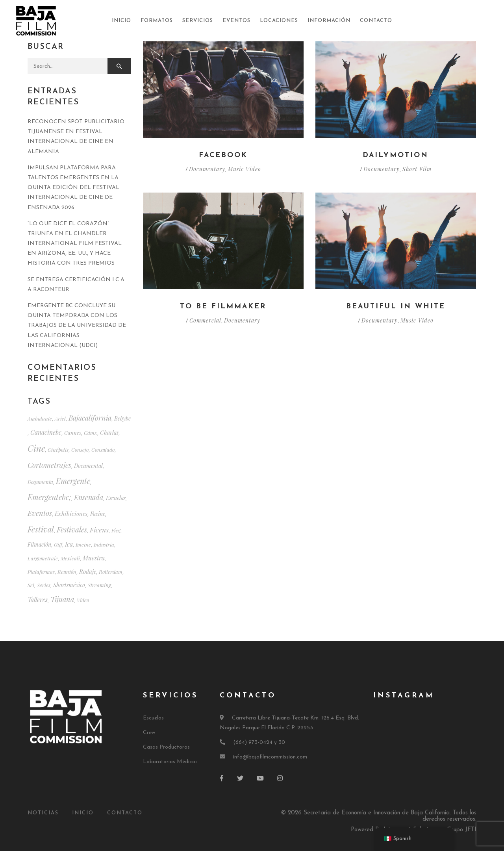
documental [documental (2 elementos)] (88, 466)
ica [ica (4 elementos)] (69, 544)
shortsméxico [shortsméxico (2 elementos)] (69, 585)
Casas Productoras (166, 747)
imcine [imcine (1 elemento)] (83, 544)
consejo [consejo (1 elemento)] (80, 450)
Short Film (417, 169)
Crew (149, 733)
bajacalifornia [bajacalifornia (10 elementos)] (90, 418)
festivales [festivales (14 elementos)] (72, 529)
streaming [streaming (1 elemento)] (99, 585)
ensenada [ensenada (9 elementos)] (89, 497)
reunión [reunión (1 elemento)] (67, 572)
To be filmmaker (223, 307)
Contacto (376, 21)
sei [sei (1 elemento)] (31, 585)
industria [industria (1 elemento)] (104, 544)
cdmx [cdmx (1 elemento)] (91, 433)
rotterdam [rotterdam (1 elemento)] (111, 572)
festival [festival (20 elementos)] (41, 529)
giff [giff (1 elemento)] (58, 544)
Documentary (207, 169)
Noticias (43, 813)
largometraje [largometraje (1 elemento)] (43, 558)
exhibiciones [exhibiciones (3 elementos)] (71, 514)
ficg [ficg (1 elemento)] (116, 530)
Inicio (121, 21)
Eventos (236, 21)
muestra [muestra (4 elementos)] (94, 558)
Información (329, 21)
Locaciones (279, 21)
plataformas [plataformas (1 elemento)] (41, 572)
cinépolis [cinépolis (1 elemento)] (58, 450)
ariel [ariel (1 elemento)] (60, 418)
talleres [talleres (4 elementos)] (38, 600)
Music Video (245, 169)
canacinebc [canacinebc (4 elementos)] (46, 432)
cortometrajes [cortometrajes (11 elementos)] (49, 465)
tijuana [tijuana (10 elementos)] (62, 599)
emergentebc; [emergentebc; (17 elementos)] (49, 497)
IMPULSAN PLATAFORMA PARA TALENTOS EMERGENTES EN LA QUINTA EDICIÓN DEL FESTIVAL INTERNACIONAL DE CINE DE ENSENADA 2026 (73, 188)
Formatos (157, 21)
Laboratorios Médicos (170, 762)
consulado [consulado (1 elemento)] (103, 450)
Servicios (198, 21)
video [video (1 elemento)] (83, 600)
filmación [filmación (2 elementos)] (39, 544)
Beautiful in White (396, 307)
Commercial (205, 320)
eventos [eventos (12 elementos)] (40, 513)
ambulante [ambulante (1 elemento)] (40, 418)
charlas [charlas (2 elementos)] (109, 433)
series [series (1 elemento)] (44, 585)
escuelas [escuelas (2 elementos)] (116, 498)
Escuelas (153, 718)
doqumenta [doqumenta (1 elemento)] (40, 482)
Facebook (223, 155)
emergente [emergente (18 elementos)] (73, 481)
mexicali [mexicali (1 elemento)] (70, 558)
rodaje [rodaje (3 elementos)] (88, 571)
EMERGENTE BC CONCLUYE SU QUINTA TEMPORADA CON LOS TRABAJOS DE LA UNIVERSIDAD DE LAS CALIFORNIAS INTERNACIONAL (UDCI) (77, 326)
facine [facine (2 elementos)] (98, 514)
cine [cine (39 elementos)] (36, 448)
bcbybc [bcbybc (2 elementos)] (122, 418)
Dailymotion (396, 155)
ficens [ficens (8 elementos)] (99, 529)
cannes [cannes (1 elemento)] (73, 433)
